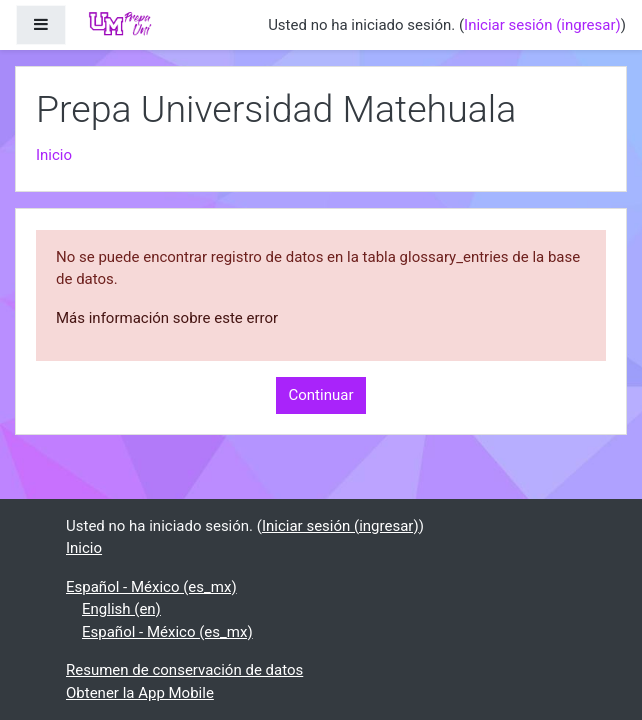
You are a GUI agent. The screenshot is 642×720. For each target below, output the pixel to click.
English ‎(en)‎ (121, 609)
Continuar (321, 395)
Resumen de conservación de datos (184, 670)
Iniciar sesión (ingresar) (542, 25)
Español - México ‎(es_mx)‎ (151, 587)
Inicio (54, 155)
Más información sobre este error (167, 318)
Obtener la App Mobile (140, 693)
